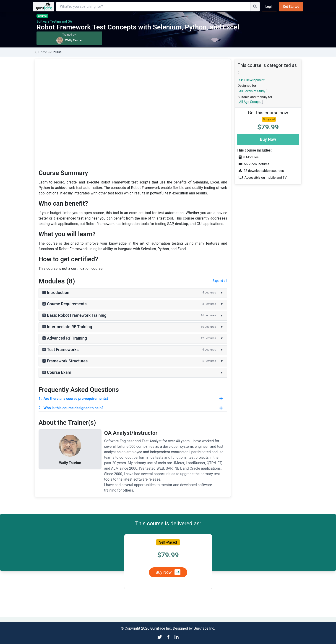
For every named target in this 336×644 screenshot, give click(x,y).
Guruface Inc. (204, 628)
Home (43, 52)
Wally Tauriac (70, 463)
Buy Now (268, 139)
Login (270, 7)
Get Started (291, 7)
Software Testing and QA (54, 21)
